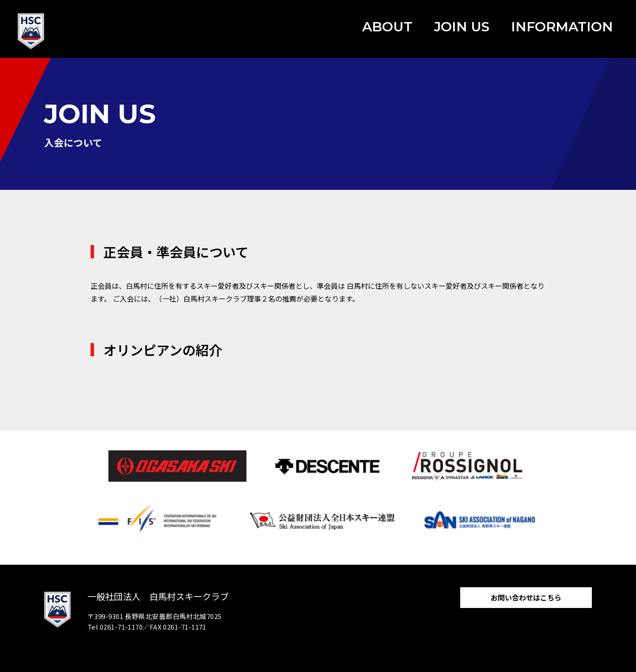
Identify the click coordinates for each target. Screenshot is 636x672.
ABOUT (387, 27)
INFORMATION (562, 27)
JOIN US (462, 27)
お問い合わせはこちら (526, 597)
